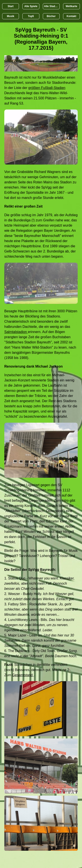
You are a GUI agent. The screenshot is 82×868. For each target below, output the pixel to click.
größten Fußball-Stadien (47, 88)
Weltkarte (71, 6)
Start (10, 6)
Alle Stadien (52, 6)
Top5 (31, 16)
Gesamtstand (23, 675)
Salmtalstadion (16, 332)
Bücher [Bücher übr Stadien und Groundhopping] (51, 16)
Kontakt (72, 16)
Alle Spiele (31, 6)
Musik (11, 16)
